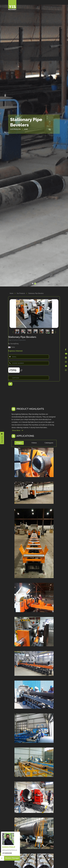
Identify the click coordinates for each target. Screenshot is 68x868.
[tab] (19, 443)
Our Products (23, 293)
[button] (33, 284)
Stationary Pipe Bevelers (36, 293)
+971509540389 (7, 853)
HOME (26, 129)
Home (13, 293)
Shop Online (2, 438)
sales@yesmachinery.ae (10, 850)
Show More (18, 431)
